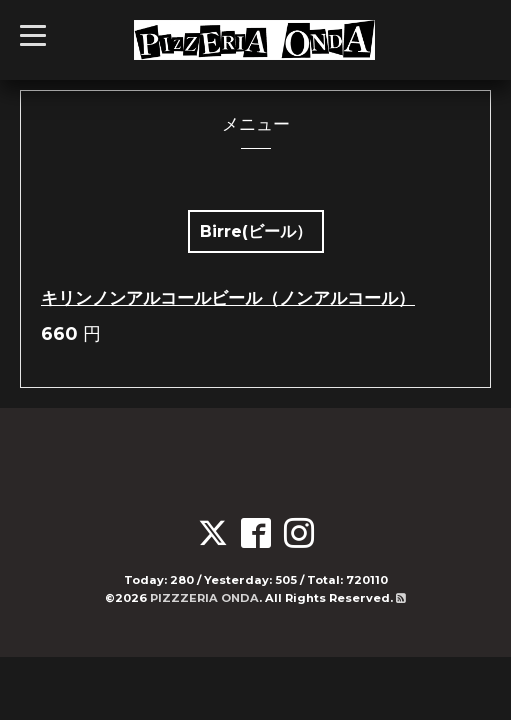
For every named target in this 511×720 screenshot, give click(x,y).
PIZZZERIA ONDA (204, 598)
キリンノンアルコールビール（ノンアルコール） (228, 298)
